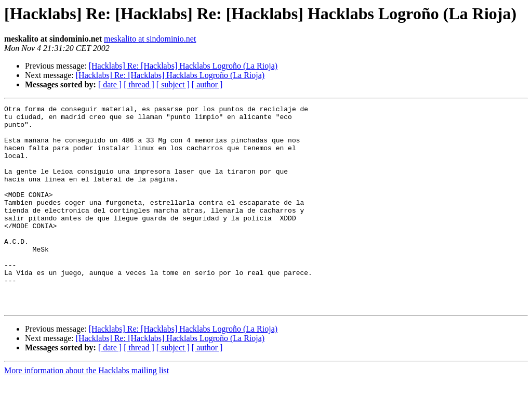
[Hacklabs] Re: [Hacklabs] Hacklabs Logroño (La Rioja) (183, 66)
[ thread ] (139, 84)
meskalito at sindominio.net (150, 39)
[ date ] (110, 84)
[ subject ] (173, 84)
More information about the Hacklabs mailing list (87, 411)
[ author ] (207, 84)
